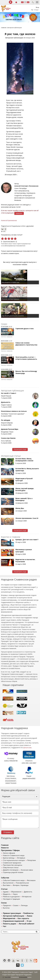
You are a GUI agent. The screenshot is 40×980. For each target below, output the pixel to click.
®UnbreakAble (23, 977)
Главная (5, 845)
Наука (15, 894)
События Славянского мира (14, 880)
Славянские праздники (12, 863)
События (5, 878)
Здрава (6, 892)
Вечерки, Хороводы (21, 885)
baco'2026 (6, 977)
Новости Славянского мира (14, 856)
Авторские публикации (14, 38)
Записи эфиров (9, 853)
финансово (27, 748)
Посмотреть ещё (20, 449)
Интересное (27, 897)
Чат (32, 10)
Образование (16, 892)
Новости (5, 848)
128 (22, 2)
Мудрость (7, 894)
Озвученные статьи (11, 868)
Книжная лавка (27, 870)
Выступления (8, 883)
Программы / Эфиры (10, 850)
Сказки (16, 905)
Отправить (8, 832)
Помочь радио (10, 924)
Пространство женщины (13, 865)
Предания (7, 905)
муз (28, 2)
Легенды (24, 905)
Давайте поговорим (11, 870)
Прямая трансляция (12, 913)
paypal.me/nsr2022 (29, 778)
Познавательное (22, 883)
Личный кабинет (27, 924)
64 (25, 2)
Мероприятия (9, 918)
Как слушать (23, 918)
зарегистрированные (24, 244)
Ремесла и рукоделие (11, 897)
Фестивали (31, 880)
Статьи (4, 889)
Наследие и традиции (12, 899)
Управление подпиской (14, 921)
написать (19, 213)
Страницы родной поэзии (13, 872)
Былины (6, 908)
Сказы (4, 903)
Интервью (21, 858)
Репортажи (32, 860)
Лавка (29, 916)
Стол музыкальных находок (14, 860)
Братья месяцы (9, 858)
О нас (29, 921)
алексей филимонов (9, 220)
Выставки (7, 885)
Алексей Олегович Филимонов (26, 186)
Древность (28, 892)
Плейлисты (28, 913)
